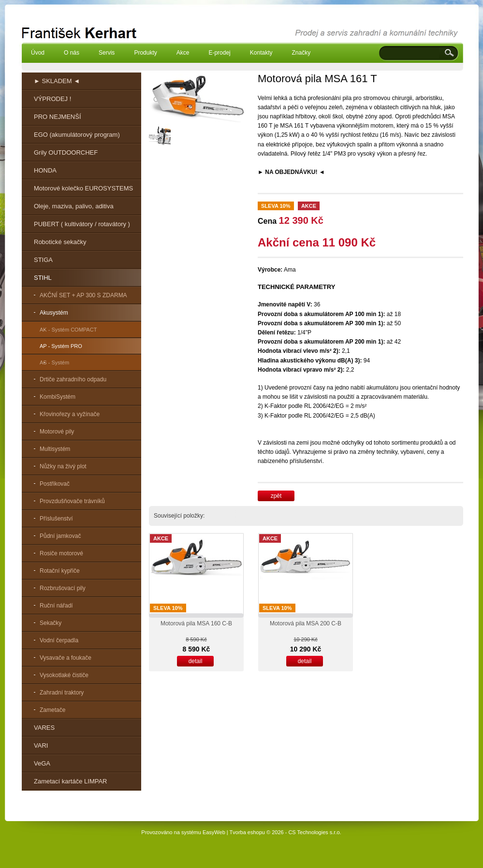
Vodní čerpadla (59, 640)
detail (196, 661)
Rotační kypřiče (60, 571)
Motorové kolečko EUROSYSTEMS (83, 188)
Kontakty (261, 53)
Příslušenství (56, 519)
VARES (44, 728)
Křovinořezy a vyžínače (70, 414)
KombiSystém (58, 397)
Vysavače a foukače (66, 658)
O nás (72, 53)
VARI (41, 745)
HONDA (45, 170)
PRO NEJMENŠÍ (58, 117)
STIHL (43, 278)
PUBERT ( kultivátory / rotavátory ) (82, 224)
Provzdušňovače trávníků (72, 501)
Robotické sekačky (60, 242)
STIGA (43, 260)
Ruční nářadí (56, 606)
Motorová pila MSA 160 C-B (196, 623)
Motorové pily (57, 432)
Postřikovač (55, 484)
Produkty (145, 53)
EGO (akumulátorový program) (77, 135)
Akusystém (54, 313)
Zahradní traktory (62, 693)
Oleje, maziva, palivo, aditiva (74, 206)
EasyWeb (214, 832)
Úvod (38, 53)
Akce (183, 53)
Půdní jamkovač (60, 536)
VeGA (42, 763)
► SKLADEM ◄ (57, 81)
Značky (301, 53)
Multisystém (55, 449)
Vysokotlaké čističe (64, 675)
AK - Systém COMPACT (68, 330)
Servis (107, 53)
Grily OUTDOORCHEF (66, 152)
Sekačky (51, 623)
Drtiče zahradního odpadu (73, 379)
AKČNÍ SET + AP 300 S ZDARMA (83, 295)
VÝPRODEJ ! (52, 99)
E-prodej (219, 53)
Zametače (52, 710)
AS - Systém (54, 362)
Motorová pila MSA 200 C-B (306, 623)
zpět (276, 496)
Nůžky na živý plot (63, 466)
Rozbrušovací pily (63, 588)
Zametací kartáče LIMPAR (70, 781)
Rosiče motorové (61, 553)
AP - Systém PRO (61, 346)
